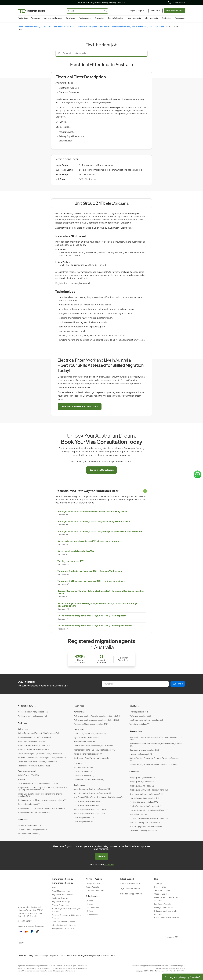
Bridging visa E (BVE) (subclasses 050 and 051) (149, 790)
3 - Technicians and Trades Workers (56, 27)
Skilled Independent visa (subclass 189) (34, 746)
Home (20, 27)
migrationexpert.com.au (62, 879)
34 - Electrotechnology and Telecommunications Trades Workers (102, 27)
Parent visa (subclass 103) (84, 742)
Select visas (156, 11)
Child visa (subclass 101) (83, 772)
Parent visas (79, 730)
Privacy (199, 958)
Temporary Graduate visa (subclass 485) (34, 737)
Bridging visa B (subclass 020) (142, 782)
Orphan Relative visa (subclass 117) (88, 802)
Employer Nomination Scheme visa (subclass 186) (38, 784)
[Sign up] (140, 11)
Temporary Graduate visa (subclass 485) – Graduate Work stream (90, 571)
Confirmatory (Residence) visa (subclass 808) (148, 819)
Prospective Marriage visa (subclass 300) (91, 724)
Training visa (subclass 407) (71, 561)
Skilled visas (23, 729)
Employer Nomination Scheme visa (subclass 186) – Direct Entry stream (93, 512)
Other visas (134, 772)
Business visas (85, 18)
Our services (180, 18)
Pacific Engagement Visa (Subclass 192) (146, 827)
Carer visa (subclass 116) (83, 822)
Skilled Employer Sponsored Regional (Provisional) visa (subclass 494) (41, 795)
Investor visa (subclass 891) (141, 754)
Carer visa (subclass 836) (84, 818)
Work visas (36, 18)
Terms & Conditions (162, 891)
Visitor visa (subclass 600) (140, 716)
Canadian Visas (92, 908)
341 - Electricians (139, 27)
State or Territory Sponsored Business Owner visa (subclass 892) (154, 759)
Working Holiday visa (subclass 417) (32, 716)
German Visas (92, 915)
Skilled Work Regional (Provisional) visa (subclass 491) (40, 754)
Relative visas (79, 785)
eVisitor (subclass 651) (139, 712)
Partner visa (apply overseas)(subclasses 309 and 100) (96, 720)
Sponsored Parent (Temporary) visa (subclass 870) (95, 750)
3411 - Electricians (156, 27)
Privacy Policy (160, 887)
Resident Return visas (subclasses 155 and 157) (149, 810)
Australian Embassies (95, 891)
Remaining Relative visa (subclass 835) (90, 810)
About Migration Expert (61, 891)
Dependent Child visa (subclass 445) (89, 780)
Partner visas (79, 712)
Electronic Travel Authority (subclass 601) (146, 720)
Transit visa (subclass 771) (140, 724)
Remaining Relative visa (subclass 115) (89, 814)
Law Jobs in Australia (163, 904)
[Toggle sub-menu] (39, 706)
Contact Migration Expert (131, 884)
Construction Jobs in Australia (167, 918)
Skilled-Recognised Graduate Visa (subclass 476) (38, 733)
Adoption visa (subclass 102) (85, 768)
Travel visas (71, 18)
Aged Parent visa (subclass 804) (87, 738)
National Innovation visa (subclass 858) (34, 766)
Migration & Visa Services (62, 895)
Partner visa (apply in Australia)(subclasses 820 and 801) (97, 716)
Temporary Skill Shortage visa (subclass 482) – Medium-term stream (91, 581)
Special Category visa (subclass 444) (145, 823)
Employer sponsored (27, 771)
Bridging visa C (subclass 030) (142, 778)
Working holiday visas (53, 18)
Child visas (78, 763)
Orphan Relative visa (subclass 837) (88, 806)
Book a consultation (174, 11)
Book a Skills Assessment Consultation (80, 407)
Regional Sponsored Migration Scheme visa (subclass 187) (42, 800)
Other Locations (93, 896)
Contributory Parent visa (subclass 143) (90, 734)
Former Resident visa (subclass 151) (144, 798)
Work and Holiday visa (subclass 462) (33, 712)
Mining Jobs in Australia (164, 908)
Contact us (166, 18)
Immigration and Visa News (63, 929)
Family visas (23, 18)
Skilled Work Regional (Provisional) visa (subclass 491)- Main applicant (92, 616)
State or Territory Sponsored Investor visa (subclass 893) (153, 765)
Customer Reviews (60, 898)
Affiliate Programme (60, 905)
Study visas (100, 18)
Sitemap (158, 884)
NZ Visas (89, 911)
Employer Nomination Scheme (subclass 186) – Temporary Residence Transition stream (100, 532)
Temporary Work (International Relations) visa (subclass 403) (43, 809)
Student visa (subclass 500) (29, 826)
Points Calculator (116, 18)
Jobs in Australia (151, 18)
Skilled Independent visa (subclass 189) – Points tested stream (88, 541)
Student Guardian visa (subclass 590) (33, 830)
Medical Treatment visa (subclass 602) (145, 806)
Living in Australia (134, 18)
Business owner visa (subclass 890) (144, 750)
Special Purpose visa (138, 814)
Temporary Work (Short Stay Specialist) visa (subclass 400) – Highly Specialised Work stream (43, 789)
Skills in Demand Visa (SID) (28, 775)
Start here (109, 864)
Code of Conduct (162, 894)
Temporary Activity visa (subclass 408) (34, 813)
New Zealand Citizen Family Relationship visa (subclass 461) (98, 797)
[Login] (132, 11)
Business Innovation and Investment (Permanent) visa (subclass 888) (156, 739)
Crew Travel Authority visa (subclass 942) (146, 794)
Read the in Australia (102, 3)
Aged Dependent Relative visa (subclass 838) (92, 793)
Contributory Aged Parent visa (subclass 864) (92, 758)
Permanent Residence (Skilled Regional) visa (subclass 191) (42, 758)
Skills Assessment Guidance (64, 922)
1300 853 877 (176, 3)
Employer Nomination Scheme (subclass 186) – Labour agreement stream (94, 522)
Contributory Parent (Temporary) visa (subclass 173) (95, 746)
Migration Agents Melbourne (64, 925)
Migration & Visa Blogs (61, 902)
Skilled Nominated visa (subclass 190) (76, 551)
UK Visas (90, 901)
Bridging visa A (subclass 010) (142, 786)
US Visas (90, 904)
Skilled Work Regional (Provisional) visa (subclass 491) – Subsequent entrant (95, 626)
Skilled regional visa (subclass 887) (32, 741)
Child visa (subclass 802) (84, 776)
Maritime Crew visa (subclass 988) (144, 802)
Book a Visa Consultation (102, 470)
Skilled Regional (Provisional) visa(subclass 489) (37, 762)
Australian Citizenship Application (143, 831)
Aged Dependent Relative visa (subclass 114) (92, 789)
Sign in (102, 856)
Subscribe (178, 684)
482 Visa (21, 780)
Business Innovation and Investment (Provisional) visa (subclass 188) (156, 745)
